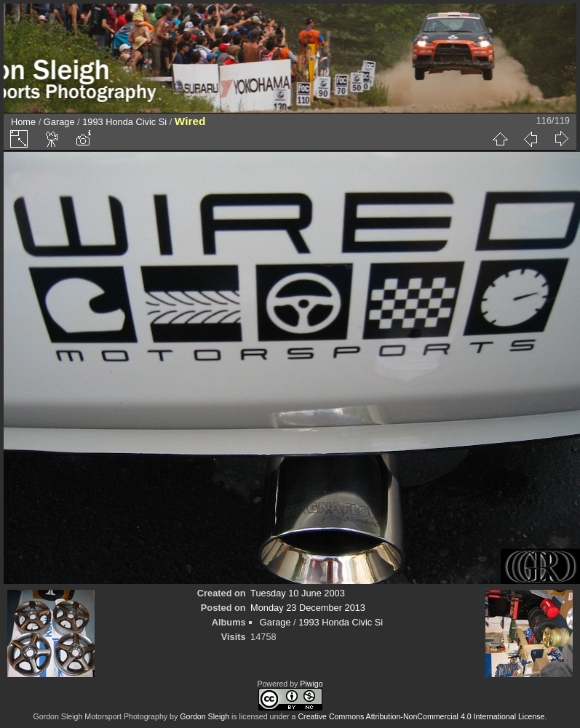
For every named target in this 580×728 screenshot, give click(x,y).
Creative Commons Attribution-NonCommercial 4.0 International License (421, 716)
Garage (59, 122)
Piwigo (311, 684)
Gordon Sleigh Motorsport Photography (101, 716)
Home (23, 122)
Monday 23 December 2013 (308, 608)
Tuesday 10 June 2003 (298, 593)
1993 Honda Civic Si (124, 122)
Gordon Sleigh (204, 716)
